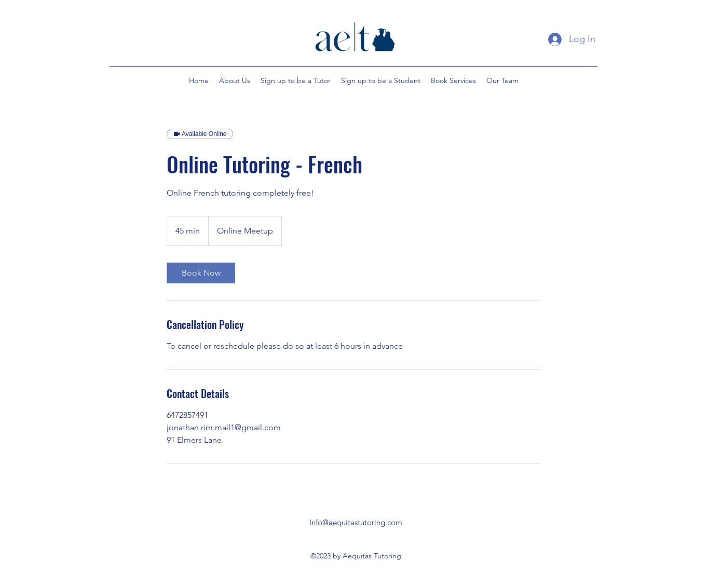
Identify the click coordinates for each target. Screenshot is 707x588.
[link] (201, 273)
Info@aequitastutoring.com (356, 522)
